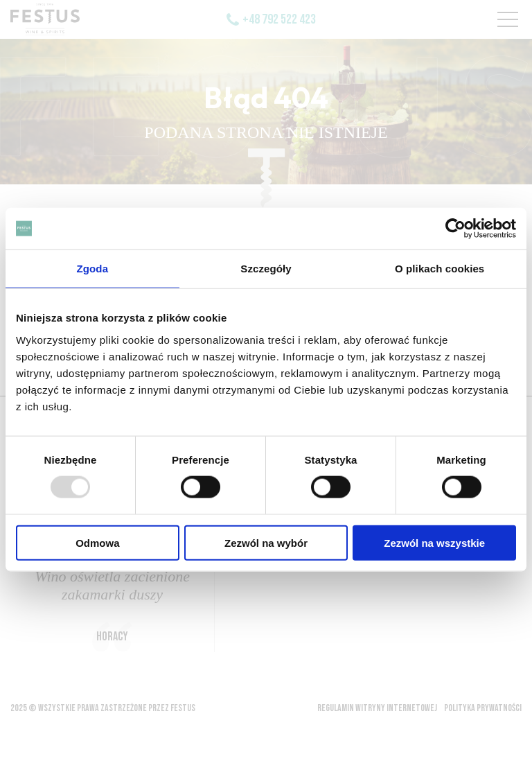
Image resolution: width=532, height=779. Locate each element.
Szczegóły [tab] (266, 269)
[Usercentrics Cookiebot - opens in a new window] (455, 229)
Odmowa (97, 542)
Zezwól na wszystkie (434, 542)
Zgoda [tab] (93, 269)
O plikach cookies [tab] (440, 269)
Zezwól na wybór (266, 542)
